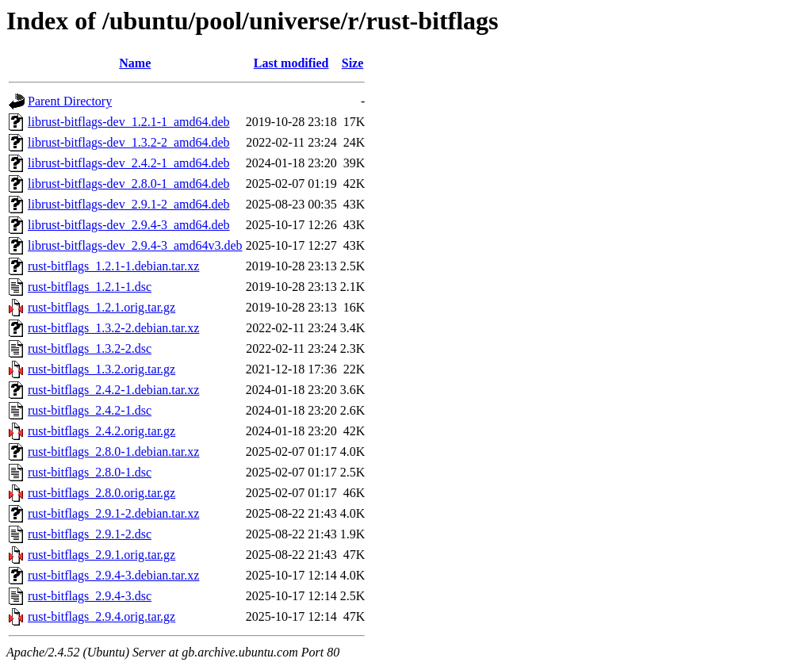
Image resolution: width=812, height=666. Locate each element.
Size (353, 63)
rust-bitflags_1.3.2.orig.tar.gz (101, 369)
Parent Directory (70, 101)
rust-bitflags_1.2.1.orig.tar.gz (101, 307)
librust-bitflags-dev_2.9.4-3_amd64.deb (129, 225)
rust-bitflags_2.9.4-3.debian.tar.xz (113, 575)
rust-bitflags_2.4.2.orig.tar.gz (101, 431)
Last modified (291, 63)
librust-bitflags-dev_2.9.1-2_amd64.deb (129, 204)
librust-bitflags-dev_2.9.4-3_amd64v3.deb (135, 245)
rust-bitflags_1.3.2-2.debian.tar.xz (113, 328)
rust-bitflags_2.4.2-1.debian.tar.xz (113, 390)
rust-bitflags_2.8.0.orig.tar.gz (101, 493)
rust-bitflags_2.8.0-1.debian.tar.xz (113, 452)
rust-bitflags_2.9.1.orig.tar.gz (101, 555)
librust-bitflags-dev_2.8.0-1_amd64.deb (129, 184)
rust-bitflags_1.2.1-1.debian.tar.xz (113, 266)
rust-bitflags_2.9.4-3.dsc (90, 596)
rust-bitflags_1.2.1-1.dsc (90, 287)
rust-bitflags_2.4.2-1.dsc (90, 410)
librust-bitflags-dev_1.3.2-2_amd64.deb (129, 142)
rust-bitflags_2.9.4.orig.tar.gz (101, 616)
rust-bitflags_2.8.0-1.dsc (90, 472)
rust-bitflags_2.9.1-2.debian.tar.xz (113, 513)
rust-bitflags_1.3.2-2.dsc (90, 348)
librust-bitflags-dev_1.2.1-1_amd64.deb (129, 122)
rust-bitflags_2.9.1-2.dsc (90, 534)
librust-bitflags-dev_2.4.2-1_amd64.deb (129, 163)
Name (135, 63)
